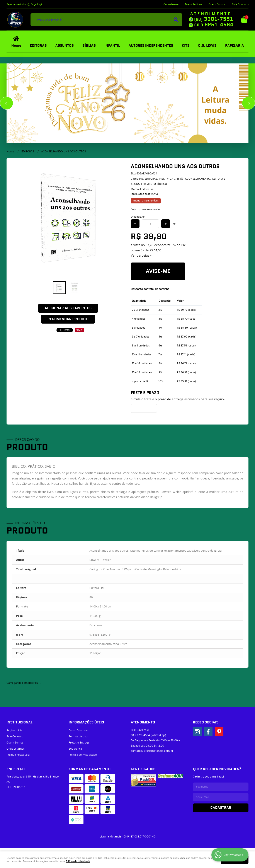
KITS (186, 46)
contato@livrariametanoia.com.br (152, 751)
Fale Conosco (240, 4)
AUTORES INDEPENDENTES (151, 46)
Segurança (75, 749)
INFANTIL (112, 46)
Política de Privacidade (83, 755)
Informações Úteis (86, 722)
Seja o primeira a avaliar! (146, 209)
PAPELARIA (235, 46)
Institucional (20, 722)
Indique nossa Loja (18, 755)
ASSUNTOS (65, 46)
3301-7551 (214, 19)
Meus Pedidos (194, 4)
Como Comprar (78, 730)
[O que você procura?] (176, 20)
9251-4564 (214, 25)
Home (16, 46)
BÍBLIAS (89, 46)
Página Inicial (15, 730)
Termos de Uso (78, 737)
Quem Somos (217, 4)
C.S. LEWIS (207, 46)
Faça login (37, 4)
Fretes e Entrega (79, 743)
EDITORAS (38, 46)
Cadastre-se (171, 4)
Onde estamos (16, 749)
